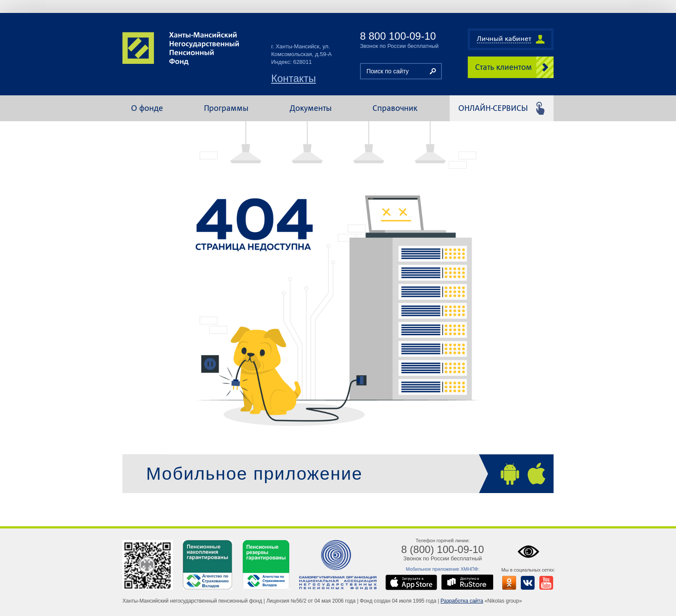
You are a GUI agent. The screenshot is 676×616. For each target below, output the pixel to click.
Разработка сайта (462, 601)
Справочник (395, 108)
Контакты (294, 79)
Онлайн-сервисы (493, 108)
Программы (226, 108)
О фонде (147, 108)
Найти (433, 71)
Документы (311, 108)
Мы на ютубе (544, 581)
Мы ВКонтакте (526, 581)
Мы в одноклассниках (507, 581)
